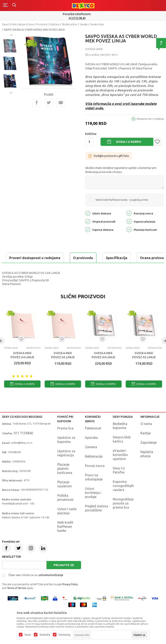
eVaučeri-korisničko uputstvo (120, 465)
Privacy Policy (70, 595)
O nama (146, 434)
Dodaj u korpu (129, 142)
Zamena (91, 457)
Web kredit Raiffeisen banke (65, 537)
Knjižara (55, 24)
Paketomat (93, 438)
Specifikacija (52, 258)
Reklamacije (94, 467)
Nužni (28, 635)
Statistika (45, 635)
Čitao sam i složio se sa (36, 585)
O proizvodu (18, 258)
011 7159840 (23, 443)
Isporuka (91, 448)
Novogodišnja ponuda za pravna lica (123, 513)
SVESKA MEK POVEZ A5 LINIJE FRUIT (63, 367)
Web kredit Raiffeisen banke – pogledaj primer (122, 200)
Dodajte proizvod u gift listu (109, 156)
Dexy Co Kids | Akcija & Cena (18, 24)
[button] (157, 142)
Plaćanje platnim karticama (65, 479)
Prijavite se (64, 575)
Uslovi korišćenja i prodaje (93, 503)
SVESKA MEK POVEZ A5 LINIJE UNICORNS (144, 367)
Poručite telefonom (83, 14)
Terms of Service (17, 598)
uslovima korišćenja (51, 585)
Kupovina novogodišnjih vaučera (123, 496)
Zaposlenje (148, 453)
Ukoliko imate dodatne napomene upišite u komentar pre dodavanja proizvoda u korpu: (121, 170)
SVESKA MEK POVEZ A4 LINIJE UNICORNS (103, 367)
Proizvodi (42, 24)
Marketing (64, 635)
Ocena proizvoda (89, 258)
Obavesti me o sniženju (150, 119)
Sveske (84, 24)
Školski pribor (70, 24)
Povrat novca (95, 476)
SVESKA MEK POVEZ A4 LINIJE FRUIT (22, 367)
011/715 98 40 (83, 18)
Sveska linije (97, 24)
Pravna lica (65, 438)
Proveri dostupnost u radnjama (34, 268)
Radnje (146, 443)
